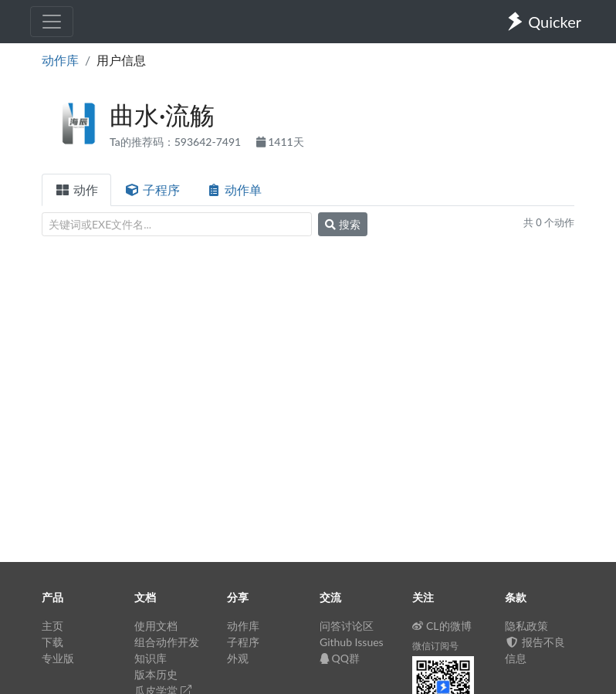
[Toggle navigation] (52, 22)
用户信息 (121, 60)
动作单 (234, 190)
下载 (52, 642)
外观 (238, 658)
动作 (76, 190)
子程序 (152, 190)
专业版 (58, 658)
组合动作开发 (167, 642)
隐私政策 (526, 626)
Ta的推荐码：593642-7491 (177, 142)
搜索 (343, 224)
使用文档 (156, 626)
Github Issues (352, 642)
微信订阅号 (435, 646)
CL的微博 (442, 626)
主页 (52, 626)
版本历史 (156, 674)
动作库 (60, 60)
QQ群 (340, 658)
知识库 (151, 658)
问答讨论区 (347, 626)
